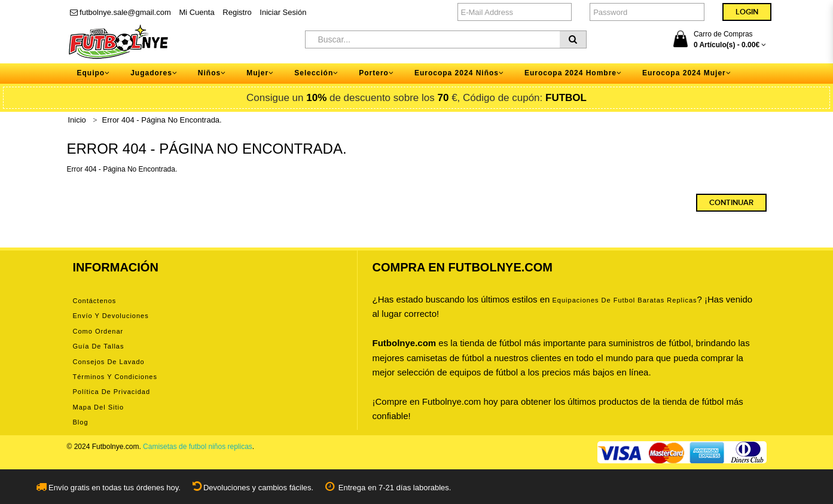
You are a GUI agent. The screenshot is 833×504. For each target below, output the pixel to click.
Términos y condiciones (115, 377)
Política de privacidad (112, 392)
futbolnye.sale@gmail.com (120, 12)
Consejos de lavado (109, 362)
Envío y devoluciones (111, 316)
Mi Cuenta (196, 12)
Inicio (77, 120)
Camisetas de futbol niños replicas (198, 447)
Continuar (731, 203)
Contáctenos (95, 301)
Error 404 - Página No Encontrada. (162, 120)
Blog (81, 422)
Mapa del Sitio (99, 407)
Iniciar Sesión (283, 12)
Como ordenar (98, 331)
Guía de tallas (99, 346)
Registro (237, 12)
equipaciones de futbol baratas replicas (625, 300)
